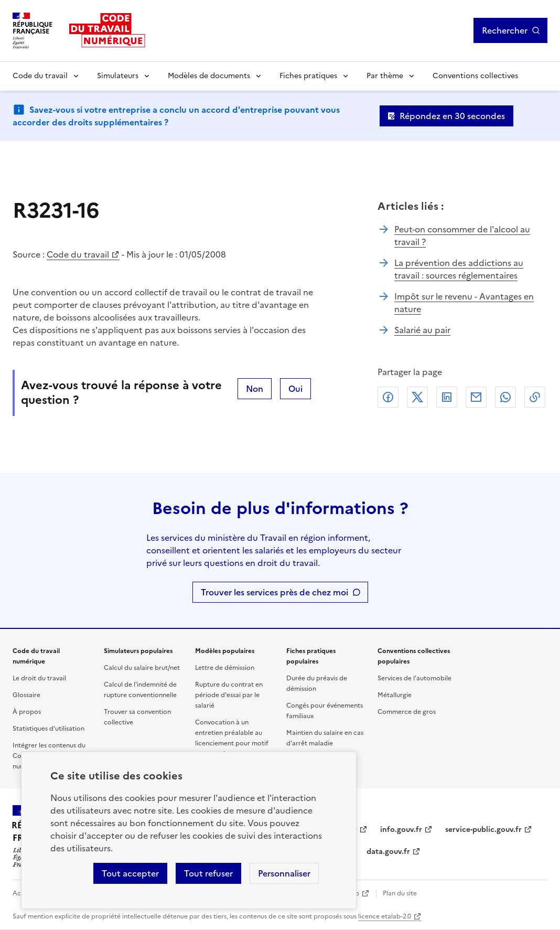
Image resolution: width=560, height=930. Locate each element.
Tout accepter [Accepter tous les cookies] (130, 873)
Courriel (476, 397)
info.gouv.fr (401, 830)
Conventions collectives (475, 76)
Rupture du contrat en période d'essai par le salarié (229, 695)
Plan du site (400, 893)
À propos (27, 712)
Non (255, 389)
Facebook (388, 397)
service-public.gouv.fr (483, 830)
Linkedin (447, 397)
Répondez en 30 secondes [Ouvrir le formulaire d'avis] (452, 116)
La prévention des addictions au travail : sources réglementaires (459, 269)
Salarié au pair (422, 330)
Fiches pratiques (308, 76)
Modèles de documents (209, 76)
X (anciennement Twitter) (417, 397)
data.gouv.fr (388, 852)
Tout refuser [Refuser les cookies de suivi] (208, 873)
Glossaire (26, 695)
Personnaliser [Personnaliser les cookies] (284, 873)
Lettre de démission (225, 668)
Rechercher (505, 30)
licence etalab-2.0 (385, 916)
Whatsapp (505, 397)
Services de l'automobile (414, 678)
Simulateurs (118, 76)
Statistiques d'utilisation (49, 729)
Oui (295, 389)
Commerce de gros (407, 712)
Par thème (385, 76)
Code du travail (40, 76)
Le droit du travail (39, 678)
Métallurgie (395, 695)
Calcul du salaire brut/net (142, 668)
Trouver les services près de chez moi (274, 592)
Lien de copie (535, 397)
